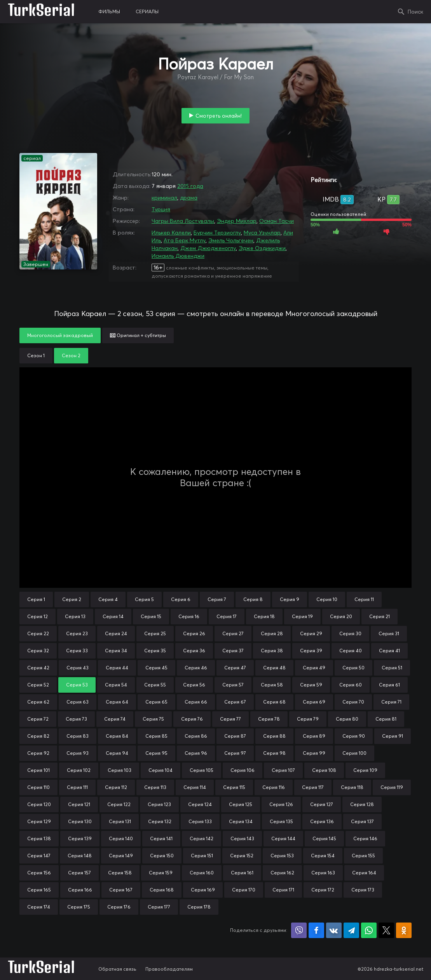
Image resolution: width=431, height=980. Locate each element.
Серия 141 (161, 838)
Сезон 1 (36, 355)
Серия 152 (242, 856)
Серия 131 (120, 821)
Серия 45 (156, 668)
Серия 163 (323, 873)
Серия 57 (233, 685)
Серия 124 (200, 804)
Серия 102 (79, 770)
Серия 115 (234, 787)
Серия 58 (272, 685)
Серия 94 (117, 753)
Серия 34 (116, 651)
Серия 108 (324, 770)
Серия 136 (322, 821)
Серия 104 (161, 770)
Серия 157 (79, 873)
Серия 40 (351, 651)
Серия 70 (353, 702)
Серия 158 (120, 873)
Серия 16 (189, 616)
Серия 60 (351, 685)
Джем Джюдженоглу (208, 248)
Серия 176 (119, 907)
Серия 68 (274, 702)
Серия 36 (194, 651)
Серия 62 (38, 702)
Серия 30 (350, 633)
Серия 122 (119, 804)
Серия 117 (313, 787)
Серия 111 (77, 787)
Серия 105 (202, 770)
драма (189, 198)
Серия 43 (78, 668)
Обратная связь (117, 969)
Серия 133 (200, 821)
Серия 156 (39, 873)
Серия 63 (78, 702)
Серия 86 (196, 736)
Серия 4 (108, 599)
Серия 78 (269, 719)
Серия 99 (314, 753)
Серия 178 (199, 907)
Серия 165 (39, 890)
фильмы (109, 11)
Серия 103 (120, 770)
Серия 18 (264, 616)
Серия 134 (241, 821)
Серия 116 (274, 787)
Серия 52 (38, 685)
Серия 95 (156, 753)
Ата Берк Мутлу (185, 240)
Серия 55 (155, 685)
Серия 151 (202, 856)
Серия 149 (121, 856)
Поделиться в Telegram (351, 930)
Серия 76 (192, 719)
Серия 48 (274, 668)
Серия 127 (322, 804)
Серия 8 (253, 599)
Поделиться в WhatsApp (369, 930)
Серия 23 (77, 633)
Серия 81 (386, 719)
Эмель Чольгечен (231, 240)
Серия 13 (75, 616)
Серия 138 (39, 838)
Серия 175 (79, 907)
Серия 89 (314, 736)
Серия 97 (235, 753)
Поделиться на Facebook (316, 930)
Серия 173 (363, 890)
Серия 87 (235, 736)
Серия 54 (116, 685)
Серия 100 (354, 753)
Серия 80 (347, 719)
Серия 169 (203, 890)
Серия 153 (282, 856)
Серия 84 (117, 736)
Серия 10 (327, 599)
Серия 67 (235, 702)
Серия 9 (290, 599)
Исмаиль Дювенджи (178, 256)
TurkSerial (41, 12)
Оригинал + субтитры (138, 335)
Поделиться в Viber (299, 930)
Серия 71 (391, 702)
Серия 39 (311, 651)
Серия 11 (364, 599)
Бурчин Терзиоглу (217, 233)
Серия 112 (116, 787)
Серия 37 (233, 651)
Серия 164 (364, 873)
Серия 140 (121, 838)
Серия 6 (181, 599)
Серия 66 (196, 702)
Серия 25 (155, 633)
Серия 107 (283, 770)
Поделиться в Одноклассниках (404, 930)
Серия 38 (272, 651)
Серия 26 (194, 633)
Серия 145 (324, 838)
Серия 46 (196, 668)
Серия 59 (311, 685)
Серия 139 (80, 838)
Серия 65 (156, 702)
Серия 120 (39, 804)
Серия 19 (302, 616)
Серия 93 (78, 753)
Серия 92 (38, 753)
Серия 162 (282, 873)
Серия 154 (323, 856)
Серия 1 (36, 599)
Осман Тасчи (277, 221)
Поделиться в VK (334, 930)
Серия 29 (311, 633)
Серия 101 (38, 770)
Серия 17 (227, 616)
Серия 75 (153, 719)
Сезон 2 (71, 355)
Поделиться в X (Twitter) (386, 930)
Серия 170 (244, 890)
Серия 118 (352, 787)
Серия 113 (155, 787)
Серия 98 (274, 753)
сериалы (147, 11)
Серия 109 (365, 770)
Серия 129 (39, 821)
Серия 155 (363, 856)
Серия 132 (160, 821)
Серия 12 (38, 616)
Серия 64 (117, 702)
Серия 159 (161, 873)
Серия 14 (113, 616)
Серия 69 (314, 702)
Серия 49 (314, 668)
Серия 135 (281, 821)
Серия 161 (242, 873)
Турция (161, 209)
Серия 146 (365, 838)
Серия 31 (389, 633)
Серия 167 (121, 890)
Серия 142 (202, 838)
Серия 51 (392, 668)
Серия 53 (77, 685)
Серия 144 (283, 838)
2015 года (190, 186)
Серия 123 (159, 804)
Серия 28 (272, 633)
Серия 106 (243, 770)
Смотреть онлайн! (219, 116)
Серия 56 (194, 685)
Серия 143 (242, 838)
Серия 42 (38, 668)
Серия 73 (76, 719)
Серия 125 (241, 804)
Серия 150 (162, 856)
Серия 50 (353, 668)
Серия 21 (380, 616)
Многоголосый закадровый (60, 335)
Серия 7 (217, 599)
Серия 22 (38, 633)
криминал (164, 198)
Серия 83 (78, 736)
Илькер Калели (171, 233)
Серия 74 (115, 719)
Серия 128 (362, 804)
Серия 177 (159, 907)
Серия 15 (151, 616)
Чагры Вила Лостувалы (183, 221)
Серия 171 (283, 890)
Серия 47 (235, 668)
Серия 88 (274, 736)
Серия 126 (281, 804)
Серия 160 (202, 873)
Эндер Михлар (237, 221)
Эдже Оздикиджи (262, 248)
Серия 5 (144, 599)
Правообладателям (169, 969)
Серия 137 (362, 821)
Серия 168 (162, 890)
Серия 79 (308, 719)
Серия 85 (156, 736)
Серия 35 (155, 651)
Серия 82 (38, 736)
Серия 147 (39, 856)
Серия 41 (389, 651)
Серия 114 (195, 787)
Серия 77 (230, 719)
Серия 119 (392, 787)
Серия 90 (354, 736)
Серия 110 (38, 787)
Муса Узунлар (262, 233)
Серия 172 (323, 890)
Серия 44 (117, 668)
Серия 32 (38, 651)
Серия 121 (79, 804)
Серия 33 (77, 651)
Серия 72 (38, 719)
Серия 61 (389, 685)
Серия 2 (72, 599)
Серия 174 (39, 907)
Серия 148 (80, 856)
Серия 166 (80, 890)
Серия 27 (233, 633)
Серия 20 (341, 616)
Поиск (415, 12)
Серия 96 (196, 753)
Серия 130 (80, 821)
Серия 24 (116, 633)
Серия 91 (393, 736)
